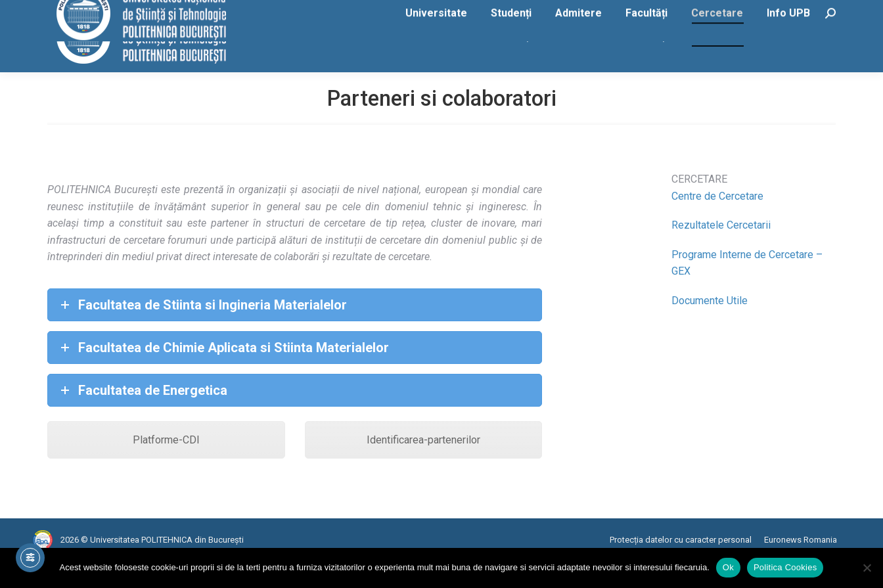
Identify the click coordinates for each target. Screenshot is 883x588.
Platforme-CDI (166, 466)
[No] (867, 568)
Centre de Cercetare (717, 222)
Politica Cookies (785, 567)
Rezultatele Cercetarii (721, 251)
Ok (728, 567)
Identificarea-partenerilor (423, 466)
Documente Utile (710, 327)
